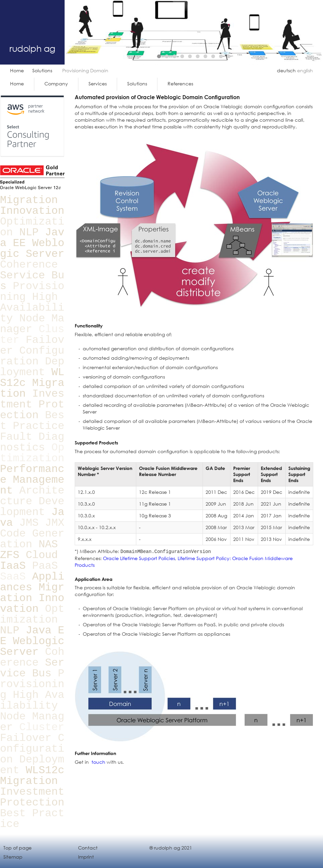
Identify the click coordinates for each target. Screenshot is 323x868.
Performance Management (32, 480)
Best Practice (32, 421)
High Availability (32, 308)
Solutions (42, 70)
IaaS (13, 566)
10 (229, 56)
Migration (29, 200)
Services (98, 84)
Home (17, 70)
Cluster (42, 727)
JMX (55, 523)
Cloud (42, 555)
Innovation (32, 211)
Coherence (29, 265)
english (305, 70)
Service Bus (32, 668)
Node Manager (32, 324)
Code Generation (32, 539)
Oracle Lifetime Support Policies (139, 558)
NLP (29, 232)
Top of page (17, 848)
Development (32, 507)
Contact (88, 848)
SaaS (13, 577)
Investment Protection (32, 405)
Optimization (32, 453)
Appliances (32, 582)
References (180, 84)
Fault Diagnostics (32, 442)
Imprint (86, 857)
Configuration (32, 356)
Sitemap (13, 857)
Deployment (32, 367)
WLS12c (45, 770)
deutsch (286, 70)
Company (56, 84)
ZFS (10, 555)
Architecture (32, 496)
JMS (29, 523)
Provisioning (32, 684)
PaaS (45, 566)
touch (98, 762)
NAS (48, 544)
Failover (26, 738)
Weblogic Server (32, 249)
